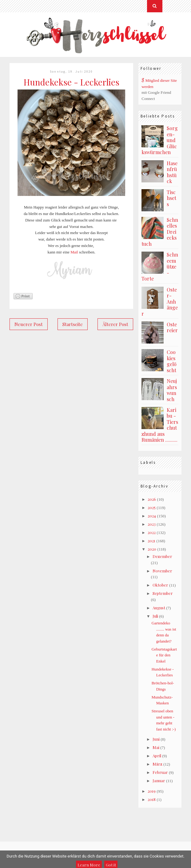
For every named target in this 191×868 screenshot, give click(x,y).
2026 (152, 499)
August (159, 608)
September (163, 593)
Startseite (73, 324)
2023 (152, 524)
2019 (152, 791)
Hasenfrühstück (172, 172)
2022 (152, 532)
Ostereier (172, 327)
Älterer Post (115, 324)
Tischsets (171, 198)
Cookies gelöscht (172, 361)
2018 (152, 799)
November (162, 571)
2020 (152, 549)
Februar (160, 772)
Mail (74, 252)
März (157, 764)
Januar (159, 780)
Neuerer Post (29, 324)
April (157, 756)
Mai (156, 747)
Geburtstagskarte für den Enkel (164, 655)
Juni (156, 739)
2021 (151, 541)
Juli (155, 616)
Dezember (162, 556)
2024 (152, 516)
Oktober (160, 585)
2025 (152, 507)
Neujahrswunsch (172, 390)
